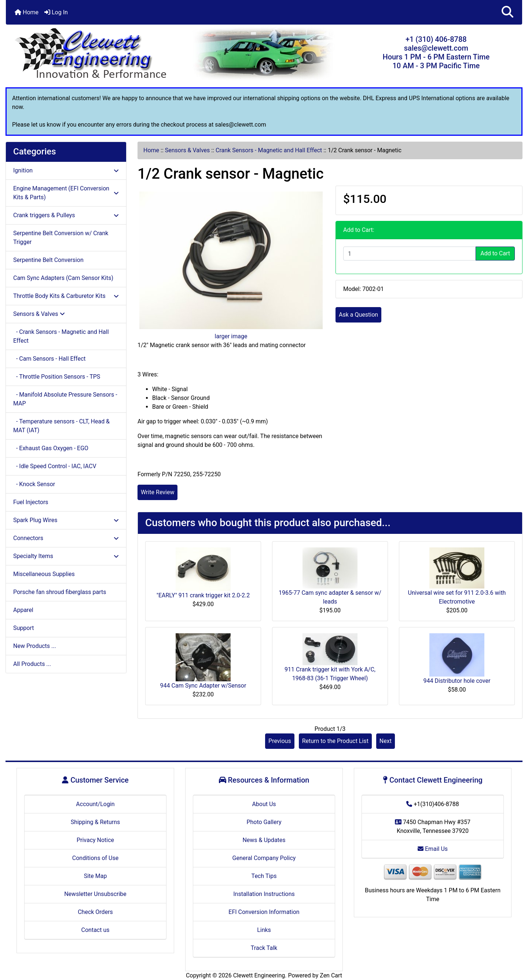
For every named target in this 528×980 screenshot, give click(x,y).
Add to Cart (495, 253)
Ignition (66, 170)
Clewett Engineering (259, 975)
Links (264, 930)
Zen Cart (331, 975)
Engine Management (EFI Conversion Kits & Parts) (66, 193)
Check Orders (95, 912)
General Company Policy (264, 858)
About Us (264, 804)
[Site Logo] (92, 54)
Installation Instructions (264, 894)
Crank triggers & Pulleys (66, 215)
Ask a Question (358, 315)
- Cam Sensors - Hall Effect (49, 359)
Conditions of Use (95, 858)
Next (386, 741)
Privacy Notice (95, 840)
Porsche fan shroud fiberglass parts (60, 592)
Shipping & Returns (96, 822)
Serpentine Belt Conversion (48, 260)
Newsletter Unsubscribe (95, 894)
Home (27, 12)
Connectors (66, 538)
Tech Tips (264, 876)
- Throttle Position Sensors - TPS (57, 377)
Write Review (157, 492)
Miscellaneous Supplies (44, 574)
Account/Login (95, 804)
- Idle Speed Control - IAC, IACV (55, 466)
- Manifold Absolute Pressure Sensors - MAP (65, 399)
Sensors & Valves (188, 150)
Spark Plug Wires (66, 520)
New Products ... (35, 646)
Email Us (433, 849)
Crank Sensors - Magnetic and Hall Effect (269, 150)
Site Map (96, 876)
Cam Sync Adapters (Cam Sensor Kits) (63, 278)
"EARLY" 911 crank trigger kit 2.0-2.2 (203, 595)
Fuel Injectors (31, 502)
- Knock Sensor (34, 484)
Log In (56, 12)
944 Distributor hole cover (457, 681)
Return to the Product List (335, 741)
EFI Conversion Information (264, 912)
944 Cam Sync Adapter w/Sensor (203, 686)
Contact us (96, 930)
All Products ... (32, 664)
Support (23, 628)
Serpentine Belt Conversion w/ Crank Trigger (61, 238)
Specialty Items (66, 556)
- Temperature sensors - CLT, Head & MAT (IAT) (61, 426)
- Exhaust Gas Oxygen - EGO (51, 448)
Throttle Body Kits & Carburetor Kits (66, 296)
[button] (507, 12)
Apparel (23, 610)
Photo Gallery (264, 822)
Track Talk (264, 948)
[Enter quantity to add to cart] (410, 254)
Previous (280, 741)
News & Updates (264, 840)
